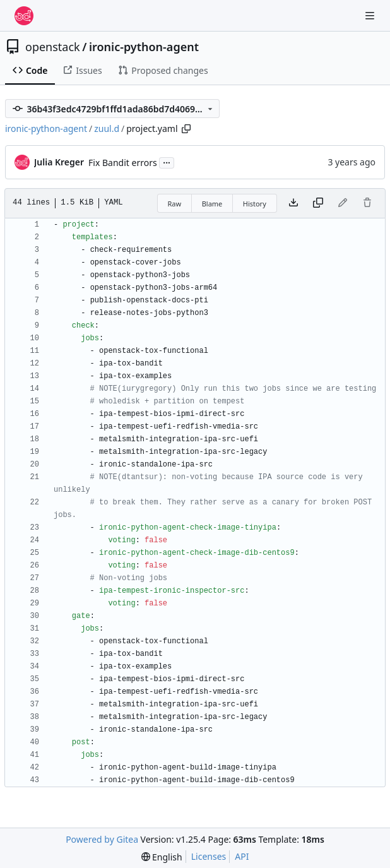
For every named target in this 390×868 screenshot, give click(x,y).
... (167, 162)
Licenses (209, 856)
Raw (175, 204)
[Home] (24, 16)
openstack (53, 47)
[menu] (162, 857)
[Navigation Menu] (371, 15)
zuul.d (107, 128)
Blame (212, 204)
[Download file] (293, 203)
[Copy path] (186, 129)
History (255, 204)
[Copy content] (318, 203)
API (242, 856)
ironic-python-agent (144, 47)
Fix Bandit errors (123, 163)
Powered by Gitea (102, 839)
